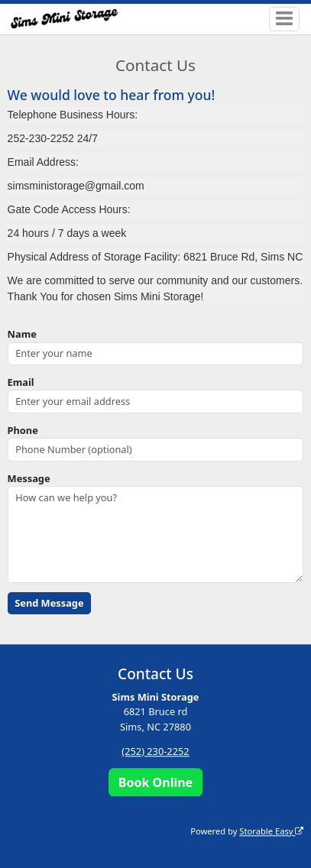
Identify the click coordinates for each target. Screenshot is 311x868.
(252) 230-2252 (155, 751)
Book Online (155, 782)
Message (29, 478)
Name (22, 334)
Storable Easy (271, 831)
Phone (23, 430)
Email (21, 382)
